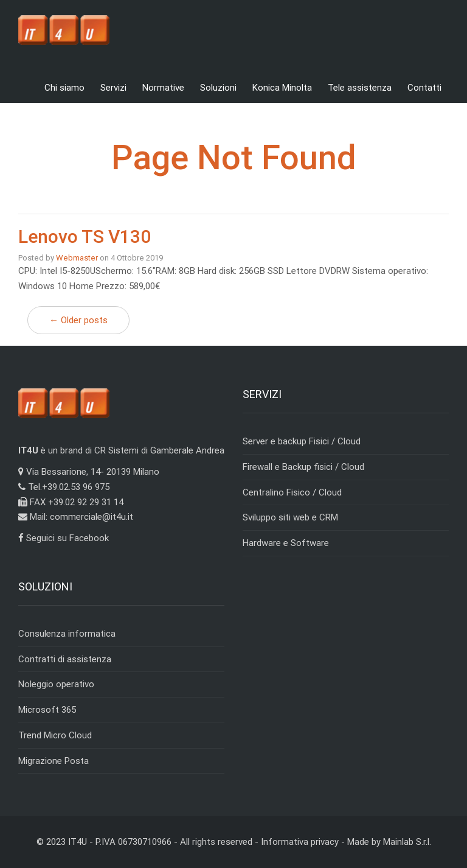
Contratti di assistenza (65, 659)
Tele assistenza (360, 88)
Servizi (113, 88)
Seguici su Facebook (64, 538)
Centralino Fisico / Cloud (292, 492)
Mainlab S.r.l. (407, 842)
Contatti (424, 88)
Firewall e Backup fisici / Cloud (303, 467)
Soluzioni (218, 88)
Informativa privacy (300, 842)
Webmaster (77, 258)
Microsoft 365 (47, 710)
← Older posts (78, 320)
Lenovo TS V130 (85, 236)
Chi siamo (64, 88)
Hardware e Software (286, 543)
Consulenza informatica (67, 634)
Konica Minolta (282, 88)
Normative (163, 88)
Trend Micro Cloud (55, 735)
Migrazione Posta (54, 761)
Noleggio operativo (56, 684)
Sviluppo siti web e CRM (290, 517)
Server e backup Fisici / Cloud (302, 441)
